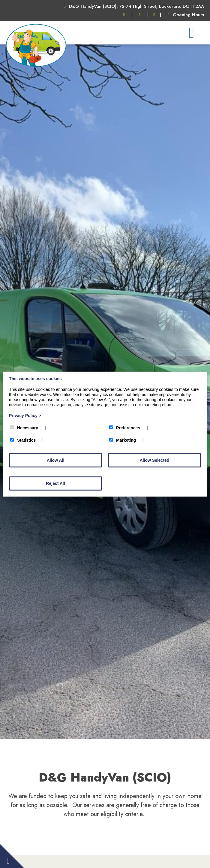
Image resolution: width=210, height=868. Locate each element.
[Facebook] (154, 15)
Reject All (55, 483)
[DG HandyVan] (36, 65)
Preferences (125, 428)
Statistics (23, 440)
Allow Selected (155, 460)
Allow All (56, 460)
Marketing (123, 440)
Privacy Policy (25, 416)
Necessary (24, 428)
